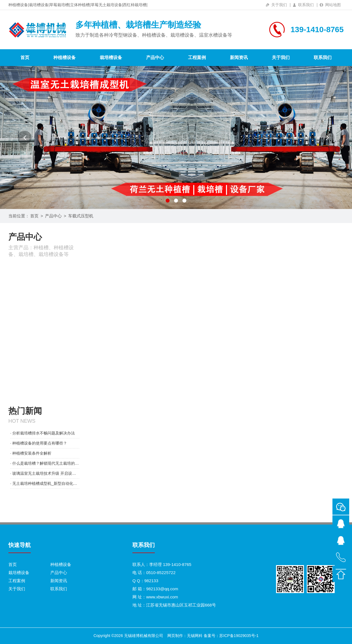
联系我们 (306, 5)
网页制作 (175, 636)
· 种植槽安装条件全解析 (31, 453)
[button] (25, 138)
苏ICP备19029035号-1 (239, 636)
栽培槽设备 (111, 57)
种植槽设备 (65, 57)
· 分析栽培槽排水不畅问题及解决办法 (43, 433)
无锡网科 (195, 636)
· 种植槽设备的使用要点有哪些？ (39, 443)
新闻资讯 (239, 57)
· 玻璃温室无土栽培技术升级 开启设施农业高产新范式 (45, 473)
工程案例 (197, 57)
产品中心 (155, 57)
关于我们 (279, 5)
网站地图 (333, 5)
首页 (25, 57)
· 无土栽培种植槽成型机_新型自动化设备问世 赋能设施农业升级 (45, 483)
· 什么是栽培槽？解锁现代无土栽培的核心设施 (45, 463)
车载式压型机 (81, 216)
